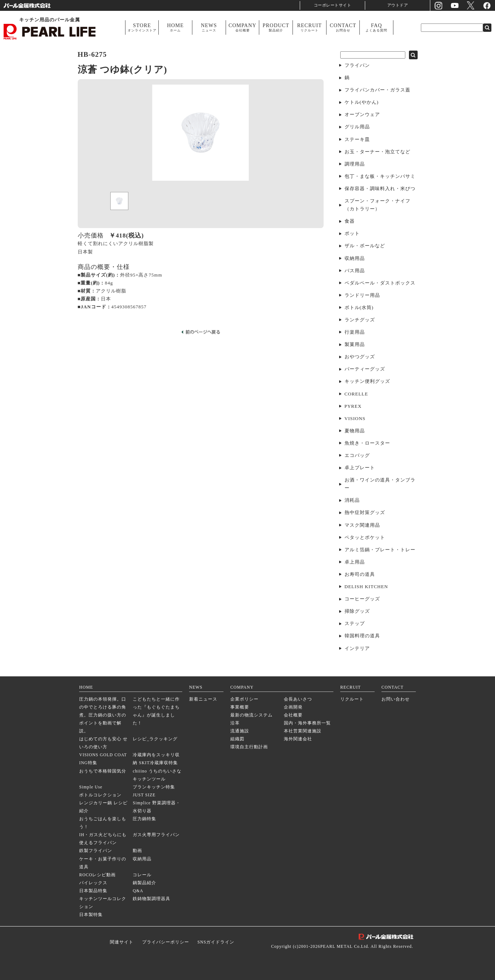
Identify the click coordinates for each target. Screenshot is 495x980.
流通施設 (240, 731)
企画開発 (293, 707)
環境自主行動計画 (249, 747)
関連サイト (122, 942)
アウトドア (398, 5)
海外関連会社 (298, 739)
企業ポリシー (244, 699)
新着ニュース (203, 699)
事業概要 (240, 707)
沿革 (235, 723)
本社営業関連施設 (303, 731)
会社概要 (293, 715)
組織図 (237, 739)
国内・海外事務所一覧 (307, 723)
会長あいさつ (298, 699)
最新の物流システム (251, 715)
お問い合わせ (396, 699)
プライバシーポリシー (166, 942)
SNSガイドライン (216, 942)
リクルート (352, 699)
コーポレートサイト (333, 5)
